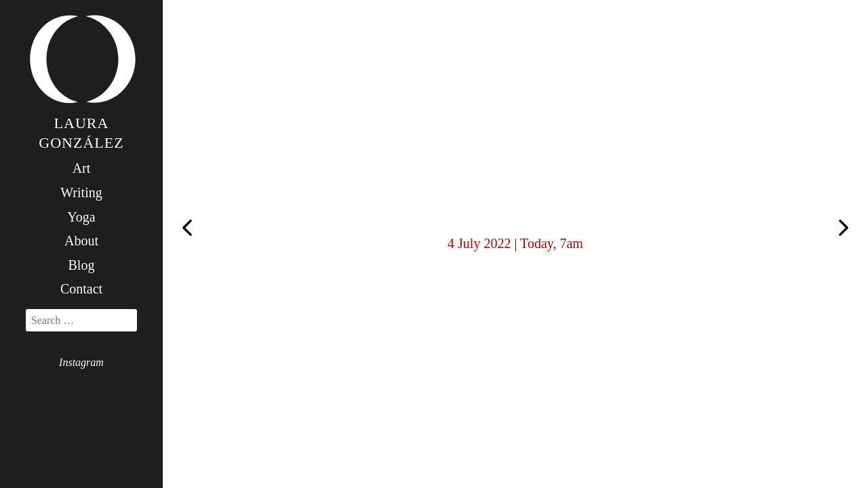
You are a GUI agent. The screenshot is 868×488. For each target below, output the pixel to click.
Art (82, 168)
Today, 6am (187, 226)
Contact (81, 289)
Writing (81, 192)
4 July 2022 (479, 243)
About (81, 241)
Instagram (81, 362)
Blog (82, 265)
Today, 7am (552, 243)
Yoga (81, 217)
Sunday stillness (844, 229)
